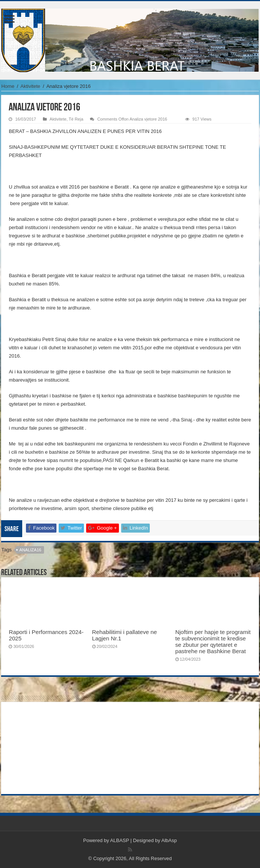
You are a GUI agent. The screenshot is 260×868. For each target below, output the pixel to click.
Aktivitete (30, 86)
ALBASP (120, 840)
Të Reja (76, 119)
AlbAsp (169, 840)
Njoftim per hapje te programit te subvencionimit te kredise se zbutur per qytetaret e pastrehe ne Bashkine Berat (213, 642)
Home (8, 86)
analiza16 (30, 550)
